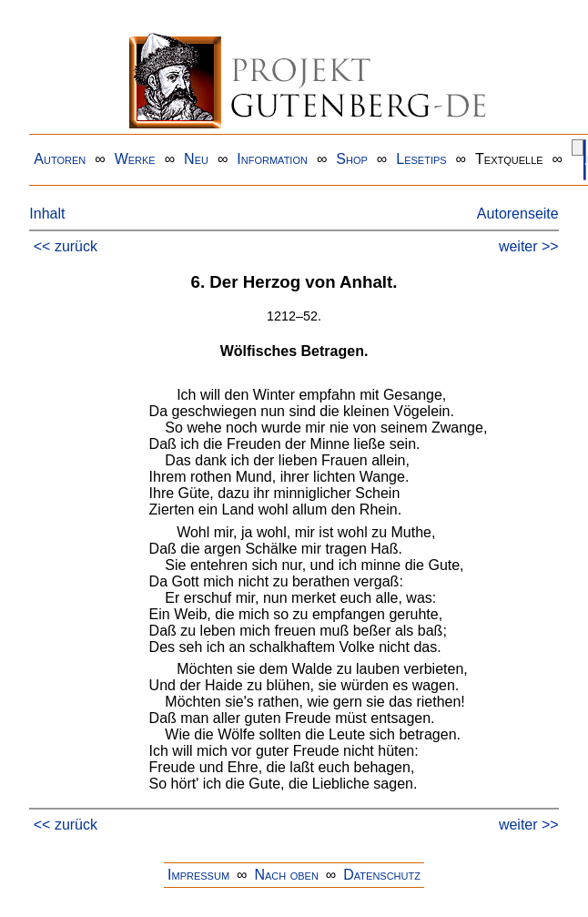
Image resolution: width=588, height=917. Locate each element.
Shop (352, 159)
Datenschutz (382, 875)
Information (272, 159)
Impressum (198, 875)
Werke (135, 159)
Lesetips (421, 159)
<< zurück (66, 246)
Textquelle (509, 159)
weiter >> (529, 246)
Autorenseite (518, 214)
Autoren (60, 159)
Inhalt (47, 214)
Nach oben (286, 875)
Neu (196, 159)
